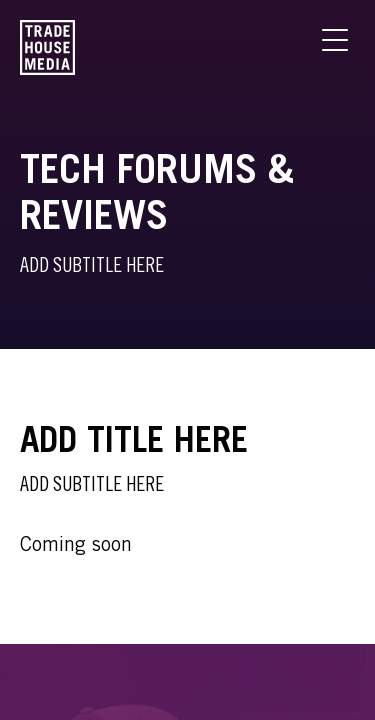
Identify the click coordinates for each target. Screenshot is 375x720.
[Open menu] (335, 40)
